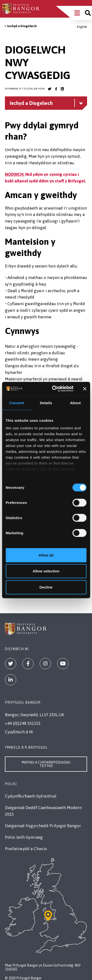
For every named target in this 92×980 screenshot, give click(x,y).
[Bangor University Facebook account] (56, 89)
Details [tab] (46, 403)
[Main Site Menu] (77, 13)
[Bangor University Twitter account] (50, 89)
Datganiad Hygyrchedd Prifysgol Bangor (43, 826)
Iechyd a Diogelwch (22, 26)
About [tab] (75, 403)
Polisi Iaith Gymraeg (24, 837)
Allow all (46, 555)
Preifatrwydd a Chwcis (26, 849)
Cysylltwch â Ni (19, 732)
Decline (46, 587)
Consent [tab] (17, 403)
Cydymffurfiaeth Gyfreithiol (31, 796)
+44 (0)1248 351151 (23, 723)
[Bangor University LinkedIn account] (62, 89)
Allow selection (46, 571)
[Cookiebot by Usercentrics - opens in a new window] (54, 389)
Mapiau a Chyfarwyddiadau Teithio (46, 764)
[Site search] (88, 13)
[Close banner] (85, 389)
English (82, 27)
